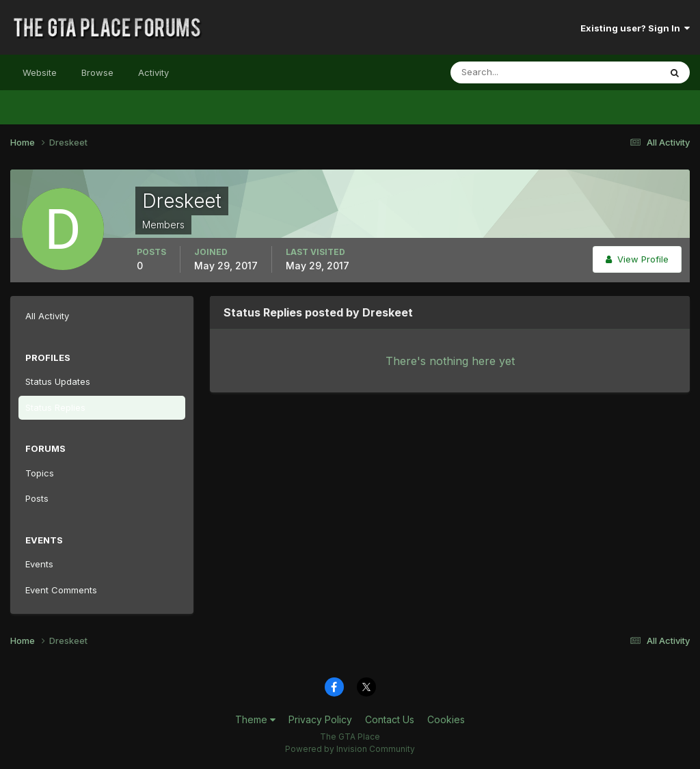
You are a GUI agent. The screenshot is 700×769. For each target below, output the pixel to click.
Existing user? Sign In (635, 28)
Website (40, 72)
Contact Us (390, 719)
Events (39, 564)
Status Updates (58, 381)
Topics (40, 473)
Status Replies (55, 407)
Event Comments (61, 590)
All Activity (47, 316)
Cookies (446, 719)
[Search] (511, 72)
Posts (37, 498)
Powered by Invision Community (350, 749)
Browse (97, 72)
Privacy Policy (320, 719)
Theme (255, 719)
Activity (153, 72)
